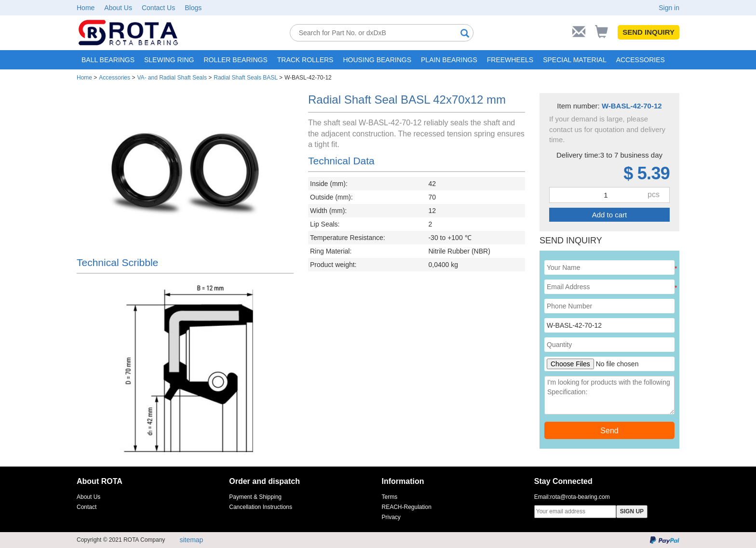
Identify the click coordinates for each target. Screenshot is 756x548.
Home (86, 8)
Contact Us (158, 8)
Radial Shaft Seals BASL (245, 78)
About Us (118, 8)
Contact (87, 507)
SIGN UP (632, 511)
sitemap (191, 540)
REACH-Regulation (407, 507)
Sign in (669, 8)
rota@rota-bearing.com (580, 497)
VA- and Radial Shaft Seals (172, 78)
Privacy (391, 517)
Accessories (115, 78)
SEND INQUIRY (648, 32)
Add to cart (610, 215)
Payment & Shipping (255, 497)
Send (609, 431)
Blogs (193, 8)
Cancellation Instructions (261, 507)
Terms (390, 497)
